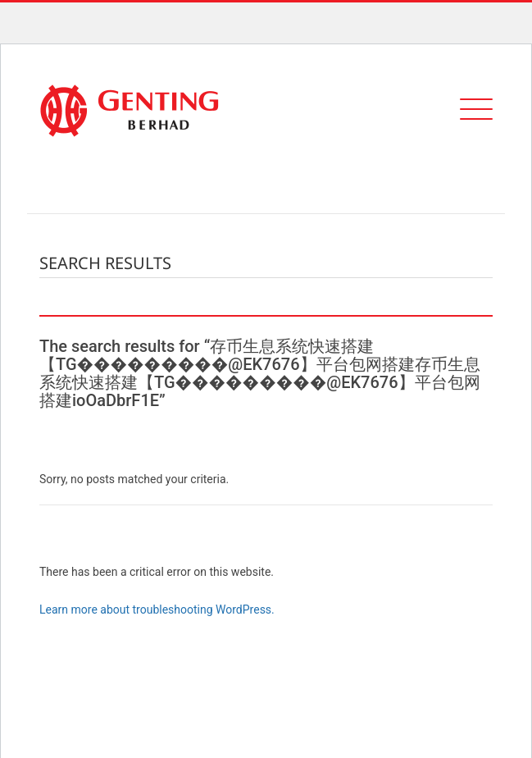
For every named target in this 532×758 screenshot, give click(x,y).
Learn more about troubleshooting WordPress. (157, 610)
